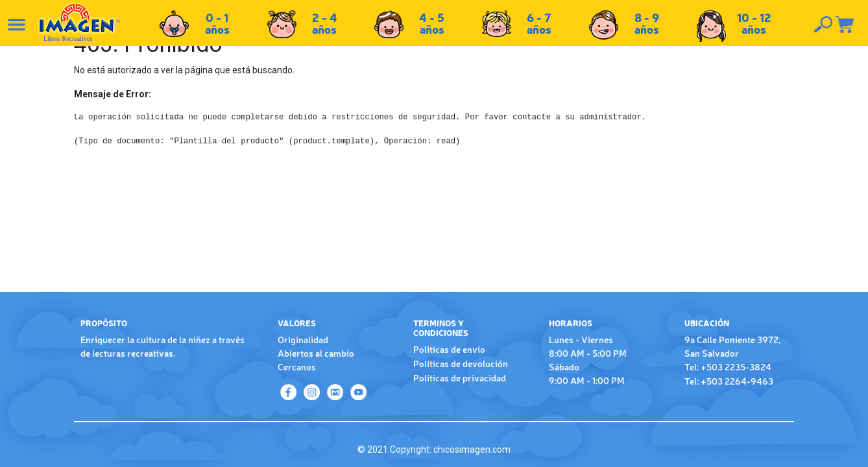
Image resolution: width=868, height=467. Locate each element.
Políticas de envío (449, 349)
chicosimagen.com (472, 449)
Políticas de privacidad (460, 377)
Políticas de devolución (461, 363)
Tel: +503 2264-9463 (729, 381)
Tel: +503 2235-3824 (728, 366)
